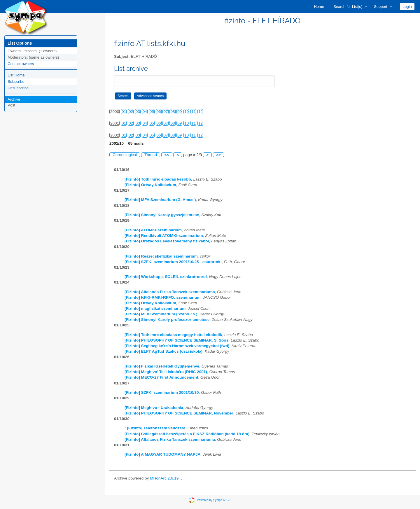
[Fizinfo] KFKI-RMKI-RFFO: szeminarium (163, 297)
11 (194, 112)
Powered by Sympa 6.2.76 (214, 500)
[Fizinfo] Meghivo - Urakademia (154, 408)
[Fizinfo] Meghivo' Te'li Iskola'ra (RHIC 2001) (166, 372)
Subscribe (16, 82)
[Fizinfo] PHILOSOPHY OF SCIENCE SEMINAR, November (179, 413)
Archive (14, 99)
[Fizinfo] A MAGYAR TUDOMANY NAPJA (162, 454)
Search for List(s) (348, 7)
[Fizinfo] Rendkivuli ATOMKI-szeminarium (164, 236)
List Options (20, 43)
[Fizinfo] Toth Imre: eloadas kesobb (158, 179)
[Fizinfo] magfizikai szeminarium (155, 308)
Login (407, 7)
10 (187, 112)
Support (381, 7)
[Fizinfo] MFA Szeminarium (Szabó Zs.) (161, 314)
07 (166, 112)
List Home (16, 75)
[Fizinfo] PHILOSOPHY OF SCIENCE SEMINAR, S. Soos (176, 340)
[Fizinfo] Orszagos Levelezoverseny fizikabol (167, 241)
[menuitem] (319, 7)
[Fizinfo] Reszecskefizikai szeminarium (161, 256)
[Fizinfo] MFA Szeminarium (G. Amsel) (160, 200)
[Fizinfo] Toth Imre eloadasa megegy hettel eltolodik (173, 335)
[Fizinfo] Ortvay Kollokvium (150, 185)
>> (218, 155)
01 (124, 112)
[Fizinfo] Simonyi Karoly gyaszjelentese (162, 215)
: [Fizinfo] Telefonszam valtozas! (155, 428)
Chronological (125, 155)
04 (145, 112)
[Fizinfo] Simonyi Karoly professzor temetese (167, 320)
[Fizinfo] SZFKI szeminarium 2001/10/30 (162, 392)
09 (180, 112)
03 (138, 112)
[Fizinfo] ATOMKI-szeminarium (153, 230)
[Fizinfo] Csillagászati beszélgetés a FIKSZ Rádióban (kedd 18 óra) (187, 434)
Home (319, 7)
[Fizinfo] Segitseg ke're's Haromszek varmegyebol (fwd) (177, 346)
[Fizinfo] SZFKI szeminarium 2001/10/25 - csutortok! (173, 262)
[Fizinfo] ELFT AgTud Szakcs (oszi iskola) (163, 351)
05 (152, 112)
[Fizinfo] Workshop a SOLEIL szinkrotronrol (166, 277)
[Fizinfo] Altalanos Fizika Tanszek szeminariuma (170, 292)
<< (167, 155)
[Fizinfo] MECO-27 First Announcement (161, 377)
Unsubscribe (18, 88)
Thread (151, 155)
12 (201, 112)
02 (131, 112)
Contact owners (21, 64)
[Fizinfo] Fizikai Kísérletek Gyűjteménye (162, 366)
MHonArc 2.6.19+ (165, 478)
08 (173, 112)
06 (159, 112)
